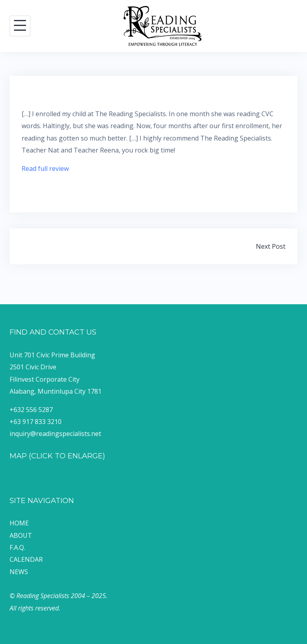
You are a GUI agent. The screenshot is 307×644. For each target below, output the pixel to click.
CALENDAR (26, 559)
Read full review (45, 168)
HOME (19, 523)
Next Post (271, 246)
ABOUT (21, 535)
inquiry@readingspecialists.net (55, 434)
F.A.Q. (17, 547)
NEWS (19, 572)
